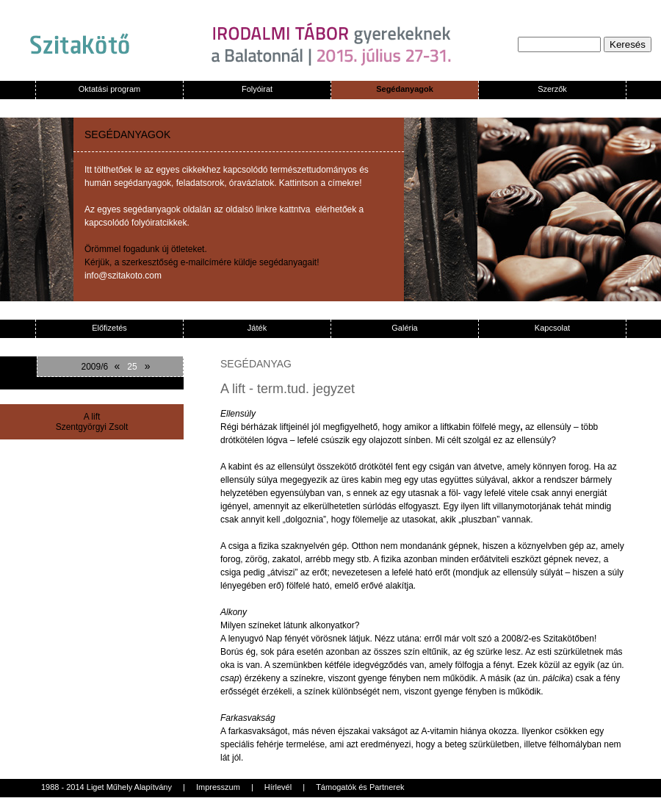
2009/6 (95, 367)
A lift (92, 417)
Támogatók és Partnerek (360, 787)
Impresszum (218, 787)
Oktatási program (109, 89)
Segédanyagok (405, 89)
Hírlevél (278, 787)
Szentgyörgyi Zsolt (92, 427)
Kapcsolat (552, 328)
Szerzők (552, 89)
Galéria (404, 328)
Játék (257, 328)
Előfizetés (109, 328)
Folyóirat (257, 89)
